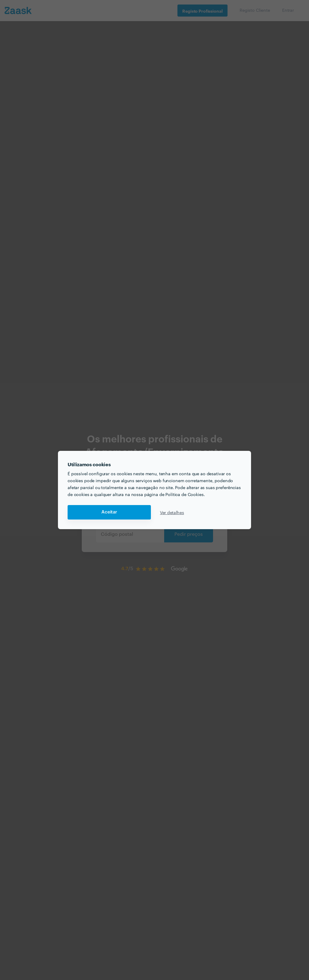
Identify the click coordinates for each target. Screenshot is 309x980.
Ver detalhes (172, 512)
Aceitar (109, 512)
